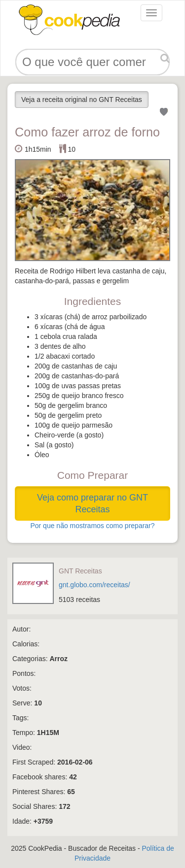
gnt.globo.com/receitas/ (94, 585)
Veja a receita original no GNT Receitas (82, 100)
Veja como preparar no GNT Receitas (92, 503)
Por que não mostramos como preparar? (92, 526)
